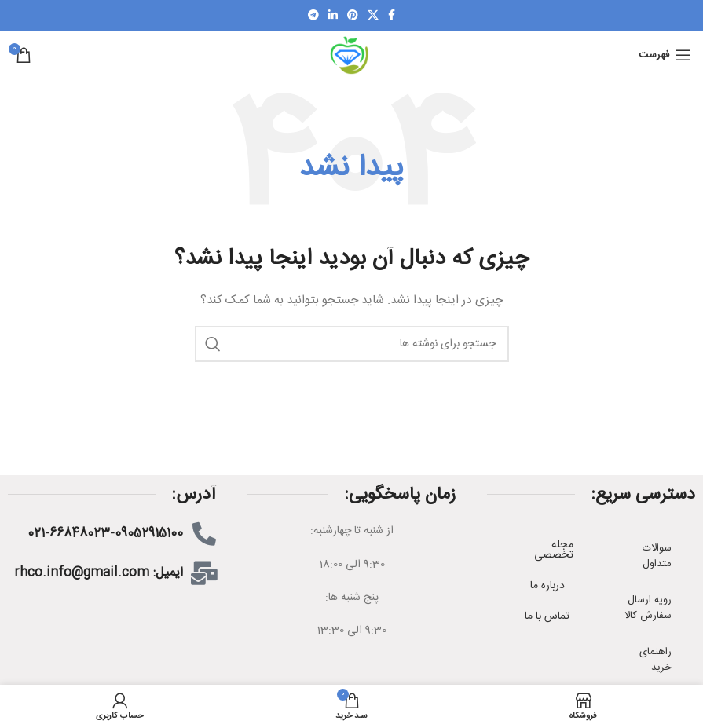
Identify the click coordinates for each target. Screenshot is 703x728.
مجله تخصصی (554, 550)
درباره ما (547, 586)
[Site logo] (351, 56)
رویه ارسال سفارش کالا (648, 608)
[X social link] (373, 16)
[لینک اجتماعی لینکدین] (333, 16)
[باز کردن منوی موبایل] (665, 55)
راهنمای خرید (655, 660)
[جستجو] (352, 344)
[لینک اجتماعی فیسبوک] (392, 16)
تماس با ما (547, 616)
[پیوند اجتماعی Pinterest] (353, 16)
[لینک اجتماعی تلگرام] (313, 16)
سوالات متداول (657, 556)
